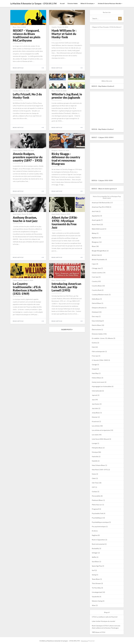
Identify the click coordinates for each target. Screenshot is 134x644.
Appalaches (96, 216)
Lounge (94, 443)
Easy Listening (97, 321)
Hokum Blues (96, 378)
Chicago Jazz (96, 268)
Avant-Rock (96, 224)
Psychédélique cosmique (100, 522)
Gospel (94, 369)
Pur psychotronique (99, 526)
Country (54, 27)
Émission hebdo (73, 3)
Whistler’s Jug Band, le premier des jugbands (67, 96)
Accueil (62, 3)
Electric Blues (96, 325)
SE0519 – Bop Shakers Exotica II (103, 86)
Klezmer (95, 417)
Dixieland (95, 312)
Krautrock (95, 421)
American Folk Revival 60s (101, 203)
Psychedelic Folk (97, 513)
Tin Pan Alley (96, 588)
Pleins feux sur (97, 505)
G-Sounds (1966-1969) (100, 360)
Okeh (94, 478)
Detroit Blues (96, 303)
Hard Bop (95, 373)
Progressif (95, 509)
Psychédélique (97, 518)
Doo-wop (95, 316)
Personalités (96, 496)
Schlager (95, 553)
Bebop (94, 233)
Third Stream (96, 583)
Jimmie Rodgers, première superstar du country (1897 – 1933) (28, 157)
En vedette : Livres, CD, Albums (102, 338)
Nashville (95, 456)
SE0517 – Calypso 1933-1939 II (102, 137)
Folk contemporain (98, 351)
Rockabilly (95, 548)
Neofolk (95, 461)
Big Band (95, 238)
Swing (94, 575)
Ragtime (95, 535)
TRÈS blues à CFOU (99, 632)
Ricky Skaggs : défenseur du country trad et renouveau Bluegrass (66, 159)
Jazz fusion (96, 404)
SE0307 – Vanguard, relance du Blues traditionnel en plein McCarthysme (27, 35)
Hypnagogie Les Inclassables (102, 386)
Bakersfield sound (98, 229)
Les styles (95, 435)
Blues (15, 27)
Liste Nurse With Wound (100, 439)
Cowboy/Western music (100, 294)
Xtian (94, 605)
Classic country (18, 150)
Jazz (93, 400)
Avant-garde (17, 214)
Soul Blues (95, 561)
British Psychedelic (98, 259)
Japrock (95, 395)
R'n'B (94, 531)
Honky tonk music (98, 382)
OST (93, 487)
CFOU (94, 617)
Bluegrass (55, 150)
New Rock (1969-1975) (100, 470)
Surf (93, 570)
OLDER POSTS (67, 329)
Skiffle (94, 557)
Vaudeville (95, 597)
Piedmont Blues (97, 500)
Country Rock (97, 290)
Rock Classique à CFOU (100, 626)
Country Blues (97, 286)
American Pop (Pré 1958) (100, 207)
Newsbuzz (84, 641)
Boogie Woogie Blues (99, 251)
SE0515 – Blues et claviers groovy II (104, 189)
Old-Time (95, 483)
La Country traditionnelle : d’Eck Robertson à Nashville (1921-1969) (28, 289)
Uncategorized (97, 592)
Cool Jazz (95, 277)
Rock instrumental (98, 544)
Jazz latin (95, 408)
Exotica (94, 343)
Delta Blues (96, 299)
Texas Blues (96, 579)
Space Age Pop (97, 566)
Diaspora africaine (98, 308)
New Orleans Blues (98, 465)
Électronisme (96, 329)
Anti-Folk (95, 211)
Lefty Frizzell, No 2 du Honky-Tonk (27, 96)
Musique (95, 452)
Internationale (97, 391)
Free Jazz (95, 356)
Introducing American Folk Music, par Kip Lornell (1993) (66, 287)
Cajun (94, 264)
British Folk (96, 255)
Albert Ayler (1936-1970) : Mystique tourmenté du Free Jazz (65, 222)
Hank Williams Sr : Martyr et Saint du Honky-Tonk (64, 34)
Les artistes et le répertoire (101, 430)
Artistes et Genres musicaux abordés (110, 3)
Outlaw (94, 491)
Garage (94, 364)
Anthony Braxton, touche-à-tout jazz (25, 219)
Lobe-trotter (96, 621)
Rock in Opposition (98, 540)
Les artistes (96, 426)
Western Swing (97, 601)
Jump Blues (96, 413)
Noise (94, 474)
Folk (93, 347)
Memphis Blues (97, 448)
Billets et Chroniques (88, 3)
